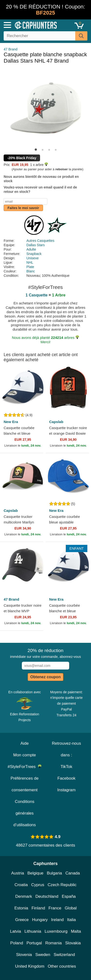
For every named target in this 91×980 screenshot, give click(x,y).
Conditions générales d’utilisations (25, 813)
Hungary (40, 920)
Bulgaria (54, 873)
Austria (18, 873)
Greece (22, 920)
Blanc (31, 271)
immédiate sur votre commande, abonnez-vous (46, 653)
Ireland (58, 920)
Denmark (24, 896)
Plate (30, 267)
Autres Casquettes (40, 241)
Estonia (21, 908)
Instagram (66, 790)
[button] (36, 150)
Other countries (62, 966)
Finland (38, 908)
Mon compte (25, 755)
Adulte (31, 249)
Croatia (21, 885)
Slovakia (73, 943)
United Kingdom (30, 966)
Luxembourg (56, 931)
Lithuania (33, 931)
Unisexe (33, 258)
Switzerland (64, 955)
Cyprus (38, 885)
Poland (17, 943)
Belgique (35, 873)
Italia (72, 920)
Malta (76, 931)
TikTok (67, 767)
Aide (25, 743)
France (55, 908)
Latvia (15, 931)
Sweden (43, 955)
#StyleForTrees (25, 767)
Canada (73, 873)
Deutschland (47, 896)
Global (71, 908)
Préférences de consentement (25, 784)
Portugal (34, 943)
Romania (53, 943)
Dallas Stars (36, 245)
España (69, 896)
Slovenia (24, 955)
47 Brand (11, 49)
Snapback (34, 254)
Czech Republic (62, 885)
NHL (30, 262)
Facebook (66, 778)
